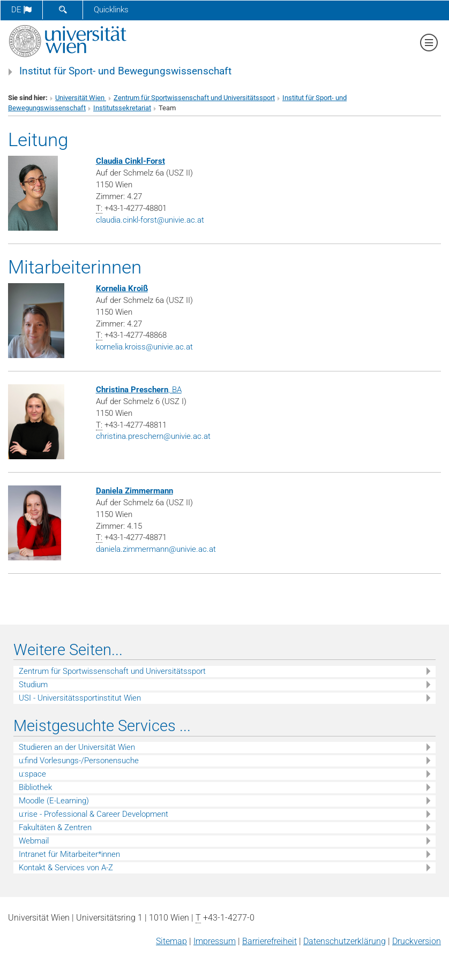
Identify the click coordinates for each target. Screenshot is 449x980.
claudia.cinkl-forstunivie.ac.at (150, 220)
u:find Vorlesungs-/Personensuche (79, 761)
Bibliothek (35, 787)
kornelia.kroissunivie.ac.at (144, 347)
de (21, 10)
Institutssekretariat (122, 108)
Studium (33, 685)
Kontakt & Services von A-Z (66, 868)
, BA (139, 390)
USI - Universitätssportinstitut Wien (80, 698)
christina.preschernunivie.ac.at (153, 436)
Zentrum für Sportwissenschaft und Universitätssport (194, 98)
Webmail (34, 841)
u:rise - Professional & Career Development (93, 814)
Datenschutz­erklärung (345, 941)
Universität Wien (81, 98)
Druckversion (417, 941)
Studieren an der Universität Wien (77, 747)
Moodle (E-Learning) (54, 801)
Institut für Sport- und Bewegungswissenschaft (125, 71)
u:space (32, 774)
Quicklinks (111, 10)
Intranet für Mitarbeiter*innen (69, 854)
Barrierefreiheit (270, 941)
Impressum (215, 941)
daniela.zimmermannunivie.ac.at (156, 549)
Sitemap (171, 941)
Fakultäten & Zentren (55, 827)
